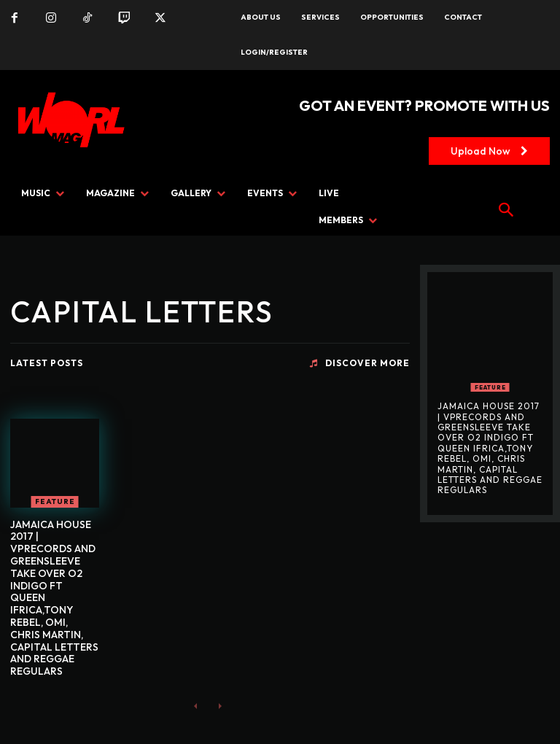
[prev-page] (196, 706)
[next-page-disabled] (219, 706)
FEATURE (55, 501)
